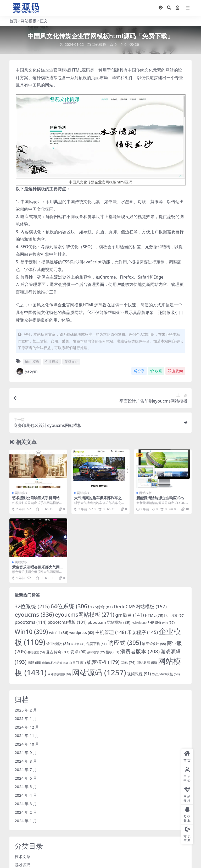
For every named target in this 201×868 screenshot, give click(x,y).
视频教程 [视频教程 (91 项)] (139, 674)
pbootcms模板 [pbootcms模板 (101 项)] (67, 622)
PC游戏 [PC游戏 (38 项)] (139, 622)
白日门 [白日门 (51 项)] (77, 662)
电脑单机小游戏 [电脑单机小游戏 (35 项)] (55, 663)
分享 (139, 371)
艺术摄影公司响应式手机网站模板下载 (38, 500)
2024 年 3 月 (26, 804)
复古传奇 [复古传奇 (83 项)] (58, 652)
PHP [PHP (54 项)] (154, 622)
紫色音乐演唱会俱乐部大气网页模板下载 (38, 569)
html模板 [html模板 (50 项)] (174, 615)
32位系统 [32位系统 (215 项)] (32, 606)
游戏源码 (23, 865)
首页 (13, 21)
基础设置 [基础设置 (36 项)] (36, 652)
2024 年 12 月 (27, 727)
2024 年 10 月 (27, 744)
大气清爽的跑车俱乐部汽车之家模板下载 (100, 500)
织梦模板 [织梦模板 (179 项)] (103, 662)
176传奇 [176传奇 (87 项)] (101, 606)
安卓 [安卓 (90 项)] (78, 652)
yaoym (27, 371)
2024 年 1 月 (26, 821)
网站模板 (29, 21)
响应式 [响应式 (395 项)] (124, 642)
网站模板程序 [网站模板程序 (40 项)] (59, 674)
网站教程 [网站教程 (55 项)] (147, 662)
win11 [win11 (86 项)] (59, 632)
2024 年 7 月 (26, 769)
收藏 (156, 371)
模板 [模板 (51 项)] (112, 652)
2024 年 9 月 (26, 752)
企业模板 (52, 361)
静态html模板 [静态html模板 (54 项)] (166, 674)
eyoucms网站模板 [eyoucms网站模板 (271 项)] (85, 614)
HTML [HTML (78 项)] (154, 615)
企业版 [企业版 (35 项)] (78, 644)
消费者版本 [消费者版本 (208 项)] (140, 651)
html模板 (32, 361)
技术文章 (23, 856)
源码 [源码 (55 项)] (34, 662)
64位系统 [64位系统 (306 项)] (70, 606)
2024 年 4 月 (26, 795)
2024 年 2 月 (26, 812)
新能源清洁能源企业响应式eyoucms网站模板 (163, 500)
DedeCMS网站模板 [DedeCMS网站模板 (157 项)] (140, 606)
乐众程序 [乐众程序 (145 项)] (142, 632)
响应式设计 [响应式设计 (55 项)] (154, 643)
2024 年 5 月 (26, 786)
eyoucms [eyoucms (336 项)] (34, 614)
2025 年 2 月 (26, 710)
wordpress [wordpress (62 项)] (82, 632)
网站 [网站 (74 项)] (128, 662)
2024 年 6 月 (26, 778)
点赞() (175, 371)
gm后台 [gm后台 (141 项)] (130, 615)
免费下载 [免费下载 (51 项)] (96, 644)
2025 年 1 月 (26, 718)
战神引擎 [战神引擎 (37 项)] (96, 652)
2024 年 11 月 (27, 735)
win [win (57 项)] (168, 622)
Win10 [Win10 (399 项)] (31, 631)
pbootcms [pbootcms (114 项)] (31, 622)
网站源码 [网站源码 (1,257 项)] (99, 672)
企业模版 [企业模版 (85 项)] (58, 643)
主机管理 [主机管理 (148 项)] (110, 632)
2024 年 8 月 (26, 761)
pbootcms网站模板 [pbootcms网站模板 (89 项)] (109, 622)
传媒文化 (71, 361)
